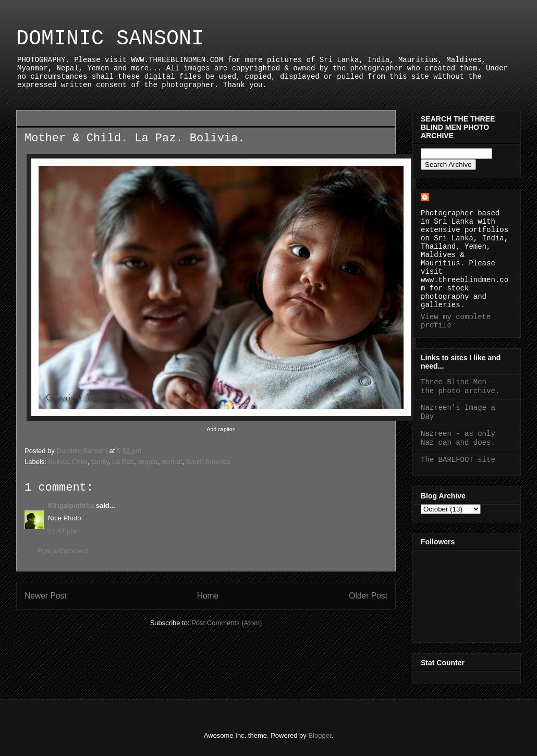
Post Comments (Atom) (227, 623)
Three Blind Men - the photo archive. (460, 387)
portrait (172, 462)
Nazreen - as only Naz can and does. (458, 438)
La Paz (123, 462)
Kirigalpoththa (71, 505)
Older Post (368, 596)
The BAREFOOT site (458, 460)
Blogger (320, 735)
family (100, 462)
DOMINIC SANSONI (110, 39)
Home (208, 596)
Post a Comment (63, 551)
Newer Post (46, 596)
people (147, 462)
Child (80, 462)
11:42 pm (62, 531)
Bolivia (58, 462)
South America (208, 462)
